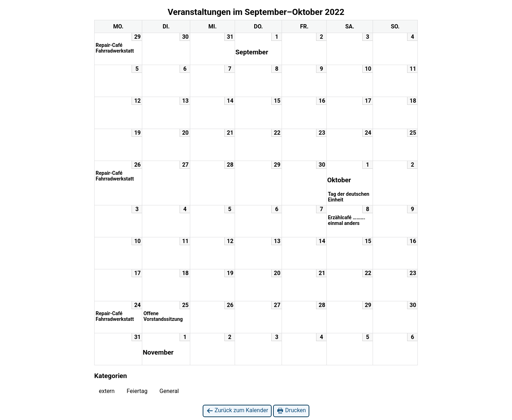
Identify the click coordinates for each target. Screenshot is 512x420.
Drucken (291, 411)
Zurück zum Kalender (237, 411)
